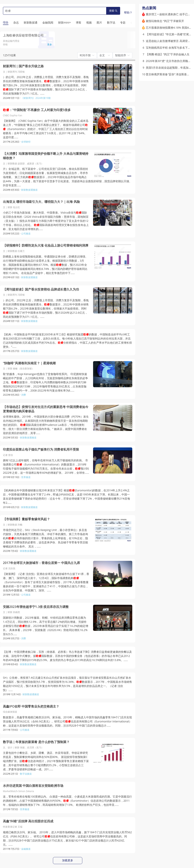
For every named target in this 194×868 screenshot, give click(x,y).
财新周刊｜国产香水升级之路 (23, 66)
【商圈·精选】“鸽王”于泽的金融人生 (168, 54)
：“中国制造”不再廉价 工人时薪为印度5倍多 (37, 110)
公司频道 (26, 234)
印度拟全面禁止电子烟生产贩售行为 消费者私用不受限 (41, 449)
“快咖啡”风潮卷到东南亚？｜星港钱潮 (29, 363)
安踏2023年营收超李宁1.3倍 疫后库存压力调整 (36, 607)
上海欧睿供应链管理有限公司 (23, 35)
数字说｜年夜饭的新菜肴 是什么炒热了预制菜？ (36, 742)
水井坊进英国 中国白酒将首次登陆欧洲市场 (33, 786)
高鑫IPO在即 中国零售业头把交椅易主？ (31, 706)
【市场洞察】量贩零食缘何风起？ (26, 519)
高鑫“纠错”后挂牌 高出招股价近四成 (28, 821)
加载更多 (68, 860)
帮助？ (128, 12)
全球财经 (26, 142)
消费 (24, 395)
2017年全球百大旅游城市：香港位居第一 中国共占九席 (41, 563)
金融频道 (26, 849)
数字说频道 (26, 774)
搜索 (113, 11)
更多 (50, 44)
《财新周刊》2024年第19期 (36, 98)
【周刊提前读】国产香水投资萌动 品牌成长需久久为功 (41, 289)
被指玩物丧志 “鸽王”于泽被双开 (165, 21)
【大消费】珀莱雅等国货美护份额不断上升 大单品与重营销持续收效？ (46, 156)
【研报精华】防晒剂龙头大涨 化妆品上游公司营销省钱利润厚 (46, 245)
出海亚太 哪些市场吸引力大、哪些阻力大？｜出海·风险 (41, 202)
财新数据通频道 (29, 190)
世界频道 (26, 477)
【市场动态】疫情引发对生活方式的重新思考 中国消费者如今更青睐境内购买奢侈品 (46, 409)
